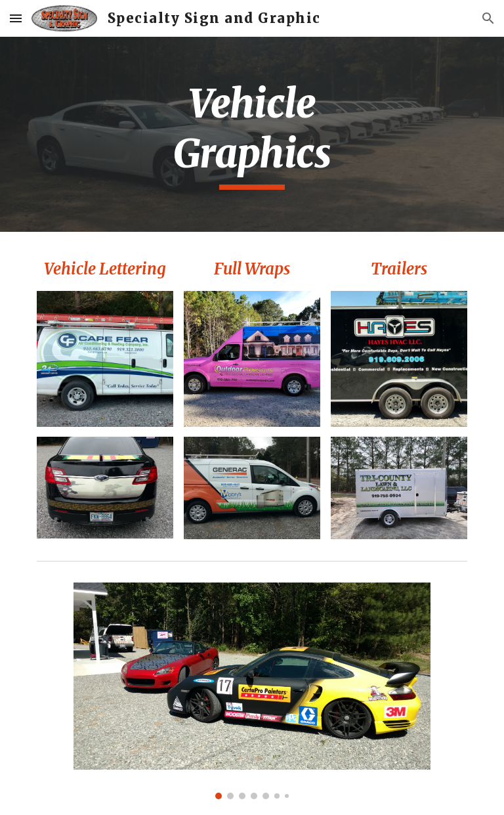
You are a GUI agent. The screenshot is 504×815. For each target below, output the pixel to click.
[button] (16, 18)
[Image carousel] (252, 691)
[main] (252, 134)
